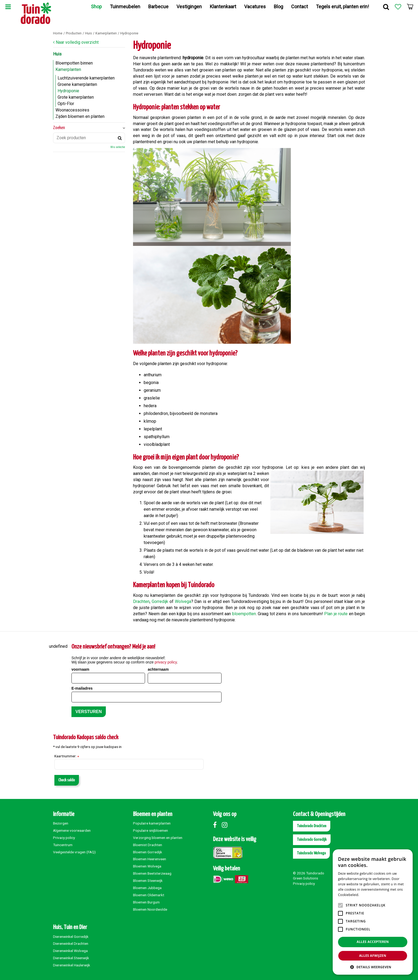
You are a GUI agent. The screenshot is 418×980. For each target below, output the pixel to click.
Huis (57, 54)
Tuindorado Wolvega (311, 853)
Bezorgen (61, 823)
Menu (8, 7)
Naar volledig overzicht (77, 42)
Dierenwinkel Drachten (71, 943)
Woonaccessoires (72, 110)
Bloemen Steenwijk (148, 881)
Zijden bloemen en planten (80, 116)
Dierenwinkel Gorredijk (71, 937)
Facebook (217, 825)
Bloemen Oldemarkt (149, 895)
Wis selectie (118, 147)
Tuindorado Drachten (312, 826)
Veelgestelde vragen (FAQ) (74, 852)
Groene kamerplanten (77, 84)
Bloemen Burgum (146, 902)
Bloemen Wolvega (147, 866)
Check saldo (67, 780)
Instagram (226, 825)
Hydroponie (68, 91)
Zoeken (59, 128)
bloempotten (244, 614)
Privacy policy (64, 838)
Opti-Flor (66, 104)
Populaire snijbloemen (150, 830)
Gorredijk (160, 601)
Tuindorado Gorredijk (312, 840)
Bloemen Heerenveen (150, 859)
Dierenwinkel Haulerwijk (72, 965)
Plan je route (336, 614)
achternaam (158, 669)
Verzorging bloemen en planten (158, 838)
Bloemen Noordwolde (150, 909)
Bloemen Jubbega (147, 888)
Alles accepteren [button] (373, 942)
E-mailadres (82, 688)
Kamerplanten (68, 69)
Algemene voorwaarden (72, 830)
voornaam (80, 669)
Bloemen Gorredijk (148, 852)
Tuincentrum (63, 845)
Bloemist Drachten (148, 845)
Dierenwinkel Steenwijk (71, 958)
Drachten (141, 601)
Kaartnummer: (67, 756)
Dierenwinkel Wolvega (70, 951)
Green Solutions (306, 878)
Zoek (386, 7)
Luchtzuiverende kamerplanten (86, 78)
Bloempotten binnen (74, 63)
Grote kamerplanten (76, 97)
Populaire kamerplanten (152, 823)
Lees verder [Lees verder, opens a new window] (369, 895)
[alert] (373, 912)
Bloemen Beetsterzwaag (152, 873)
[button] (373, 967)
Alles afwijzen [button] (373, 956)
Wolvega (183, 601)
